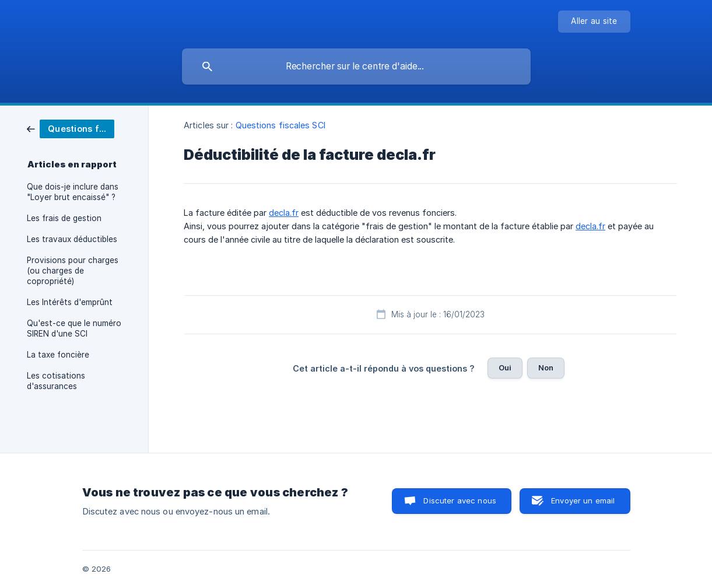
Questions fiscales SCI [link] (280, 125)
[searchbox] (356, 66)
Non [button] (546, 367)
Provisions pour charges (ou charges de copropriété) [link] (73, 271)
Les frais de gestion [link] (64, 218)
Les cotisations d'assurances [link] (56, 381)
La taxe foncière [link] (58, 355)
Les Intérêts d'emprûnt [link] (70, 302)
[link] (71, 128)
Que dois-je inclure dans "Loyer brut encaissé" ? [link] (73, 192)
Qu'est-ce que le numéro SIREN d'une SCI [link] (74, 328)
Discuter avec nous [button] (460, 501)
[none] (594, 22)
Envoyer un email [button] (583, 501)
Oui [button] (505, 367)
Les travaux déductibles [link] (72, 239)
